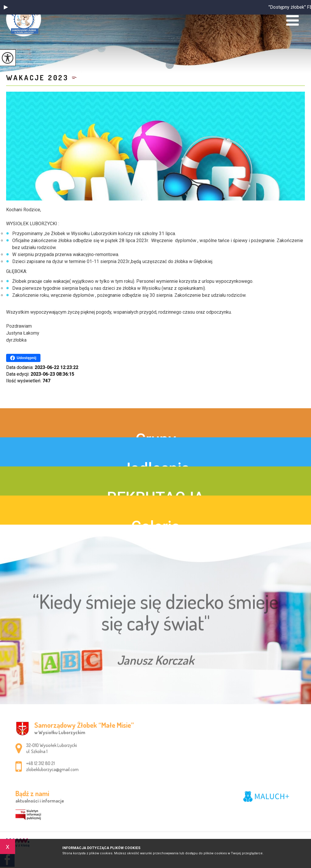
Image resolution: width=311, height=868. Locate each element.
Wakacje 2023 (37, 78)
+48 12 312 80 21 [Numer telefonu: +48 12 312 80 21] (40, 763)
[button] (6, 7)
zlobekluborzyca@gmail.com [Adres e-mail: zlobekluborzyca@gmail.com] (52, 769)
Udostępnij (23, 358)
